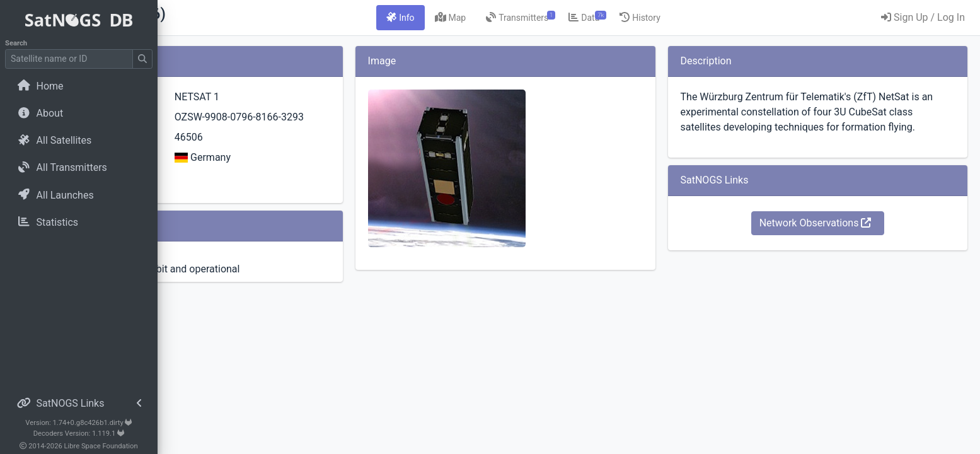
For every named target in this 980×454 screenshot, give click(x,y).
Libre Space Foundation (101, 446)
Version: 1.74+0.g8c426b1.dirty (78, 423)
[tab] (466, 18)
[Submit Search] (142, 59)
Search (16, 43)
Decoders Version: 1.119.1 (79, 434)
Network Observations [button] (838, 238)
